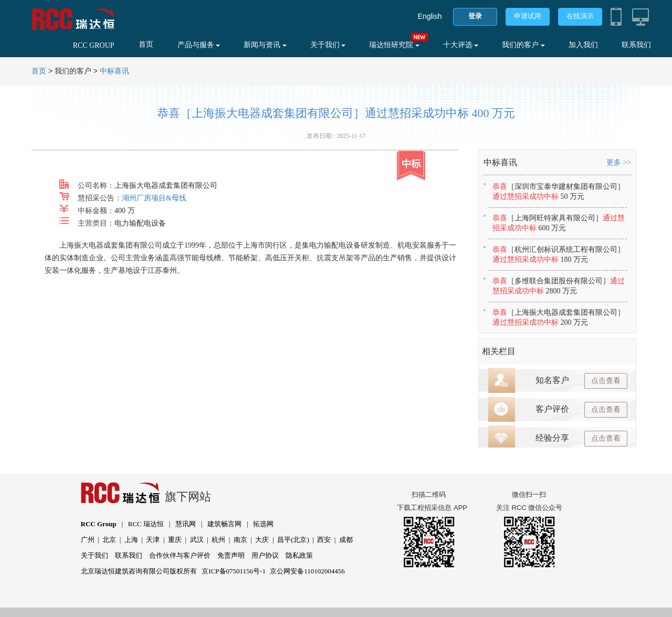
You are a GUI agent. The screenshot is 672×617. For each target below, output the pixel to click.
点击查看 (606, 381)
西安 (324, 540)
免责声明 (231, 555)
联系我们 (636, 45)
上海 (131, 540)
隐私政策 (299, 555)
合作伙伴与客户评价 (180, 555)
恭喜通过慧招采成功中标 (559, 192)
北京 (109, 540)
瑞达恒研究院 (394, 45)
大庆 (262, 540)
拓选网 (263, 524)
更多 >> (619, 162)
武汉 (197, 540)
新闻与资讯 (265, 45)
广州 (88, 540)
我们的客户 (523, 45)
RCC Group (99, 524)
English (430, 16)
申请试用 (528, 16)
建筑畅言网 (224, 524)
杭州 (218, 540)
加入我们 (583, 45)
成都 (346, 540)
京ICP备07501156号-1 (234, 571)
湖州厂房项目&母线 (154, 198)
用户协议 (265, 555)
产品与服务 (199, 45)
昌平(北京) (293, 540)
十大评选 (461, 45)
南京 (240, 540)
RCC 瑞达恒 (146, 524)
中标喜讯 (114, 71)
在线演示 (580, 16)
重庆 (175, 540)
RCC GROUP (94, 45)
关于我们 (328, 45)
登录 (475, 16)
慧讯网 (186, 524)
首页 (146, 44)
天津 (153, 540)
